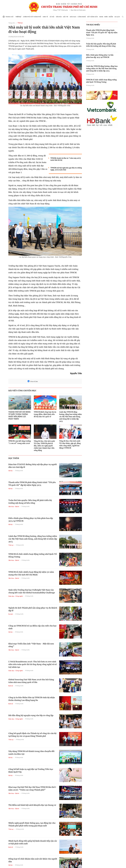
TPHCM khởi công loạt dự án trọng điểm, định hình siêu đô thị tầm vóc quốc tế (45, 414)
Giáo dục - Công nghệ (78, 17)
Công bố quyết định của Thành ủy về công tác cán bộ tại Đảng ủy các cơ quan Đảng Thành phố (32, 735)
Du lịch (117, 17)
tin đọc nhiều (93, 25)
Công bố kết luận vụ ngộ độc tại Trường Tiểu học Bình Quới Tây (31, 771)
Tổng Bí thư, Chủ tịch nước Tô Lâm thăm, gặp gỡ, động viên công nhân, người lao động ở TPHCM (70, 444)
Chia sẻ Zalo (33, 381)
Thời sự (18, 17)
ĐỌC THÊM (14, 458)
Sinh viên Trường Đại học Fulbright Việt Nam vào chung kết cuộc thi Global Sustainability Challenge (32, 591)
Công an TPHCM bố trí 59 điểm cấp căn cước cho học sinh (32, 627)
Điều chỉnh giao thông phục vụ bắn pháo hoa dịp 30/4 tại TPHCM (31, 520)
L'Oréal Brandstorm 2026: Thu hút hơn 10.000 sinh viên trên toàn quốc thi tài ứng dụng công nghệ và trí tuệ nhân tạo (33, 664)
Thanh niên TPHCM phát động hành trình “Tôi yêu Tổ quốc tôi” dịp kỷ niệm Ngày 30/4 (32, 484)
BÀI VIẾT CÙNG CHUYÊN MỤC (22, 391)
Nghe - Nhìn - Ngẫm (106, 17)
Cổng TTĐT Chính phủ (60, 10)
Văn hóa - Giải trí (62, 17)
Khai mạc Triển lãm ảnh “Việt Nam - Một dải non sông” (31, 645)
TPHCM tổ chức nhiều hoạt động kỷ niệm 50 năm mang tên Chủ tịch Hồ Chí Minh (31, 573)
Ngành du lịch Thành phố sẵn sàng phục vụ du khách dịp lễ (33, 609)
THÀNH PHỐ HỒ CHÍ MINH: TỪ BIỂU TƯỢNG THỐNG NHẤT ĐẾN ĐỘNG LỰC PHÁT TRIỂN (20, 415)
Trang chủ (12, 23)
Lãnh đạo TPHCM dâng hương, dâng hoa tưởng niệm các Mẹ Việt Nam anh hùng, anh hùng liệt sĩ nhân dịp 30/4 (70, 417)
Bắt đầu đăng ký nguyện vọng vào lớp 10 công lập (31, 715)
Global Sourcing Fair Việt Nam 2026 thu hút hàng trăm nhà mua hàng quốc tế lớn (31, 681)
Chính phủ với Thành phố (32, 17)
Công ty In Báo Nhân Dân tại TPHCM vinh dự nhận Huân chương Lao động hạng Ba (32, 699)
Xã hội (52, 17)
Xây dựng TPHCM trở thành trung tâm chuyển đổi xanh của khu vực (31, 753)
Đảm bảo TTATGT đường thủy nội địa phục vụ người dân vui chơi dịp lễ (33, 466)
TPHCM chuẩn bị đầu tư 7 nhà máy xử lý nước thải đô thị (66, 159)
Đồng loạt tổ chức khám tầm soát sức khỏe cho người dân (33, 860)
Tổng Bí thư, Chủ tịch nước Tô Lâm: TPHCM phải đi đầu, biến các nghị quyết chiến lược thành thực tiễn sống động (44, 446)
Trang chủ (8, 17)
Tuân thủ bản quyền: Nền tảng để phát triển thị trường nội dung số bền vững (30, 502)
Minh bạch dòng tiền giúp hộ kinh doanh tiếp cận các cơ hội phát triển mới (33, 842)
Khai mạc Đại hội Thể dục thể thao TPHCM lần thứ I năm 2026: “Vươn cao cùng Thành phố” (32, 788)
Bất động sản (93, 17)
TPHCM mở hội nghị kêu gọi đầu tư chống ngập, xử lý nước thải (66, 169)
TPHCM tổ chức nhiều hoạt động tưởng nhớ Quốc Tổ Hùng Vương (33, 555)
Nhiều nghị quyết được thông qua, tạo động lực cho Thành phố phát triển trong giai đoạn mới (32, 824)
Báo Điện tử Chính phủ (78, 10)
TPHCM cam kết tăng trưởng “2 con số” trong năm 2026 (20, 442)
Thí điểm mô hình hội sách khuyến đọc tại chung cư (32, 805)
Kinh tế (45, 17)
